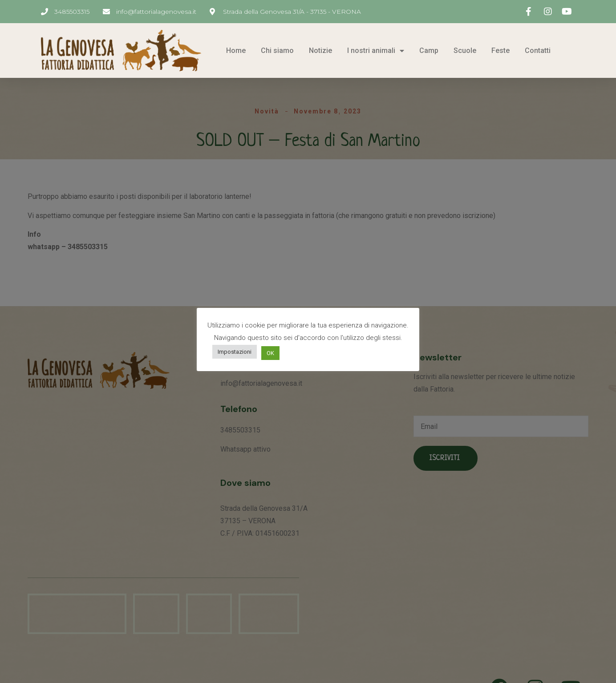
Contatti (538, 51)
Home (236, 51)
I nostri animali (376, 51)
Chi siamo (277, 51)
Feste (500, 51)
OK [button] (270, 353)
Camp (429, 51)
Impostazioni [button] (235, 352)
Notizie (320, 51)
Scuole (465, 51)
